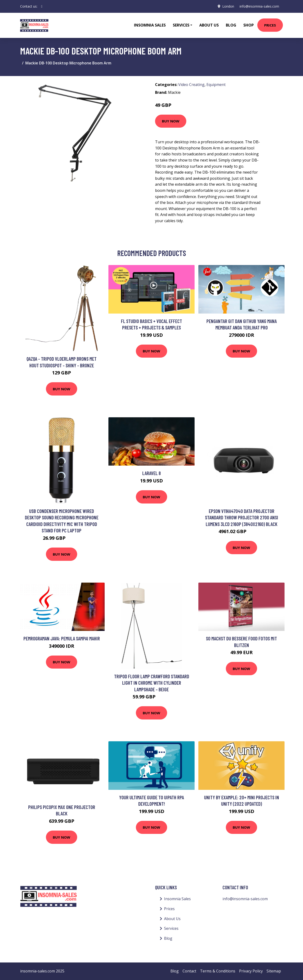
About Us (209, 25)
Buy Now (171, 121)
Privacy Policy (251, 971)
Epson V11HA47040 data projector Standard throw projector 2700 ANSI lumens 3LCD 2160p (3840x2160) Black (242, 517)
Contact (189, 971)
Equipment (216, 85)
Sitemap (274, 971)
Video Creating (191, 85)
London (228, 6)
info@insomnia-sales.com (259, 6)
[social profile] (42, 6)
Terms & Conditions (218, 971)
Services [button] (181, 25)
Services (171, 928)
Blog (231, 25)
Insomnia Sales (150, 25)
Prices (270, 25)
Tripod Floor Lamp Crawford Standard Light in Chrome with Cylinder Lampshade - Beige (152, 683)
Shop (249, 25)
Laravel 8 (151, 473)
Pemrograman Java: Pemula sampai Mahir (62, 638)
